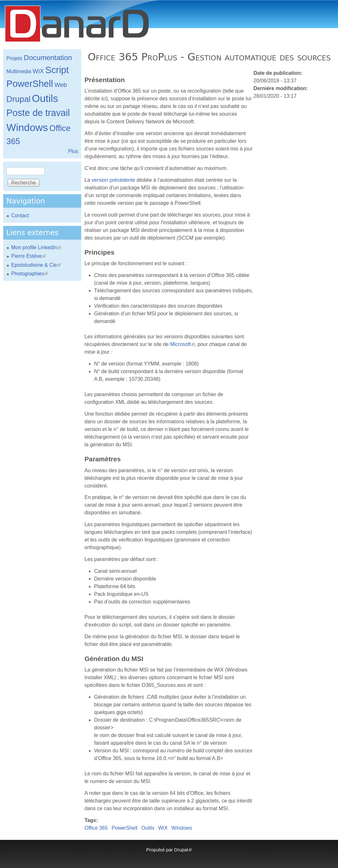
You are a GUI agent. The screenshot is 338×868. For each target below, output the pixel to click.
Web (61, 85)
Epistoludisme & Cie (36, 265)
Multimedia (19, 71)
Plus (73, 151)
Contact (20, 215)
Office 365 (96, 828)
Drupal (18, 99)
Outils (148, 828)
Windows (182, 828)
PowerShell (125, 828)
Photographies (30, 274)
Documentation (48, 58)
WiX (163, 828)
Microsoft (182, 344)
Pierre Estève (28, 256)
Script (57, 70)
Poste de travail (38, 113)
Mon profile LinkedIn (36, 247)
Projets (14, 58)
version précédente (114, 180)
